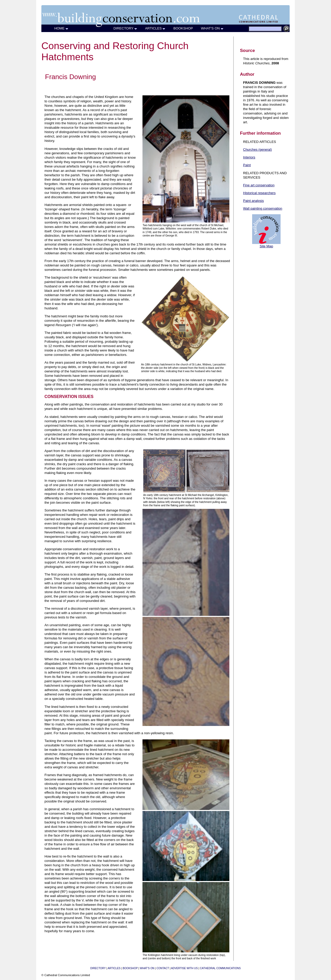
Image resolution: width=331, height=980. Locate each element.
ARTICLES (155, 28)
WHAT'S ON (212, 28)
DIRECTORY (125, 28)
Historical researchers (259, 193)
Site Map (266, 246)
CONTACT (163, 968)
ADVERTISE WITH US (184, 968)
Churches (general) (257, 150)
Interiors (249, 157)
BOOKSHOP (183, 28)
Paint (247, 165)
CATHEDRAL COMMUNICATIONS (220, 968)
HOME (61, 28)
